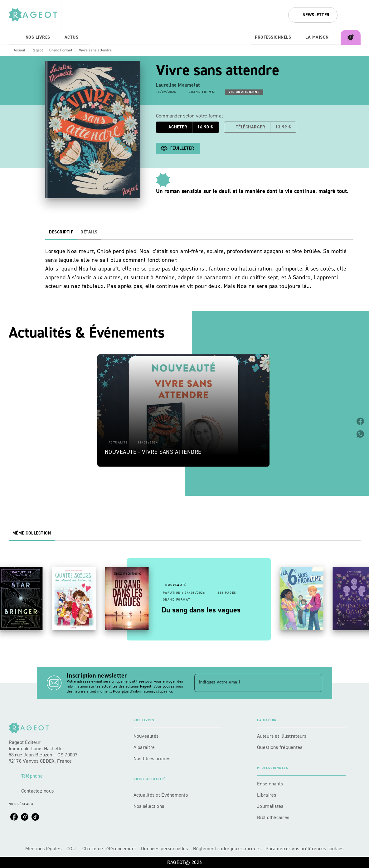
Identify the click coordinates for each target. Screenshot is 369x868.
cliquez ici (164, 691)
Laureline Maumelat (178, 85)
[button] (313, 15)
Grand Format (61, 50)
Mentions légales (43, 849)
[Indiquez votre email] (250, 683)
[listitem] (14, 817)
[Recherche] (353, 15)
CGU (72, 849)
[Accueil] (35, 15)
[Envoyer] (315, 683)
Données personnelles (164, 849)
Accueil (19, 50)
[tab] (15, 37)
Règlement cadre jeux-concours (227, 849)
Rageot (37, 50)
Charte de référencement (109, 849)
